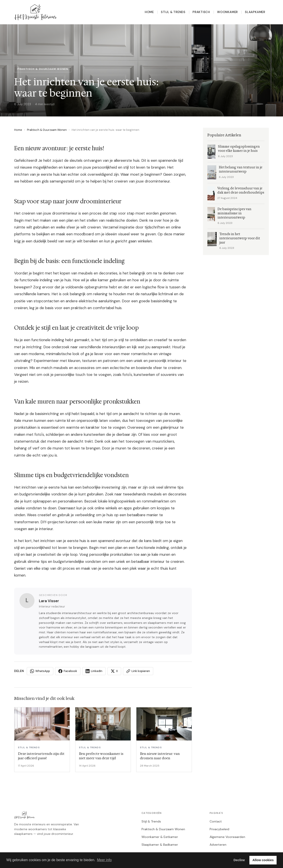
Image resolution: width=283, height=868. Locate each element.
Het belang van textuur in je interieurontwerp (241, 169)
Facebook (68, 671)
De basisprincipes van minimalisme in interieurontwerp (234, 213)
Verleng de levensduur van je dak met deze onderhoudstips (241, 190)
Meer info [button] (104, 860)
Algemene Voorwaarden (227, 837)
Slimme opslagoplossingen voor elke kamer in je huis (239, 149)
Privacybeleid (219, 829)
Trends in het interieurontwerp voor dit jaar (240, 238)
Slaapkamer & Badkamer (160, 845)
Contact (216, 821)
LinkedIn (94, 671)
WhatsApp (40, 671)
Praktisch (201, 12)
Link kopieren (138, 671)
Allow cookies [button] (263, 860)
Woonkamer (228, 12)
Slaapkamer (255, 12)
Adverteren (218, 845)
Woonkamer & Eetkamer (160, 837)
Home (149, 12)
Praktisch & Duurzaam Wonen (47, 130)
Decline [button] (239, 860)
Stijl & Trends (173, 12)
